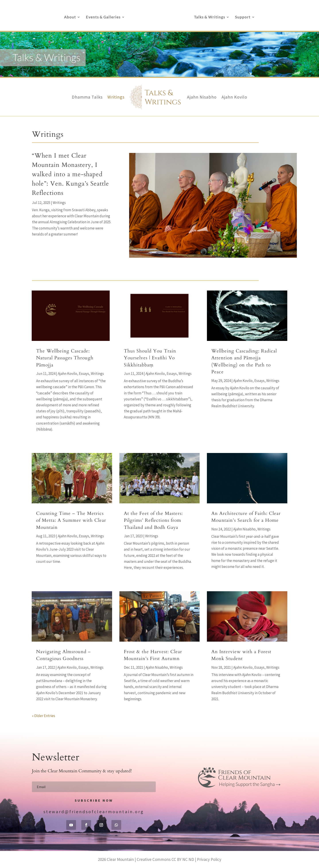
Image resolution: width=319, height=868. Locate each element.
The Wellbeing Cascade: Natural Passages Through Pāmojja (65, 358)
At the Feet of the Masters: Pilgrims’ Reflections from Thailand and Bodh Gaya (153, 520)
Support (243, 17)
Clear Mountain (120, 859)
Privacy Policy (209, 859)
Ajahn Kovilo (234, 97)
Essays (84, 374)
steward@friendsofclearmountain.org (94, 812)
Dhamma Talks (87, 97)
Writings (116, 97)
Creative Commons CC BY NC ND (165, 859)
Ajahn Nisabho (202, 97)
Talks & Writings (210, 17)
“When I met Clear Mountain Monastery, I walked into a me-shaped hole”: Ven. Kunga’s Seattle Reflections (70, 174)
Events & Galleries (103, 17)
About (70, 17)
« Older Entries (44, 716)
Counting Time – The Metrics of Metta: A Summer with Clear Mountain (71, 520)
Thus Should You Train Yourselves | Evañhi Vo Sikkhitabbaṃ (150, 358)
